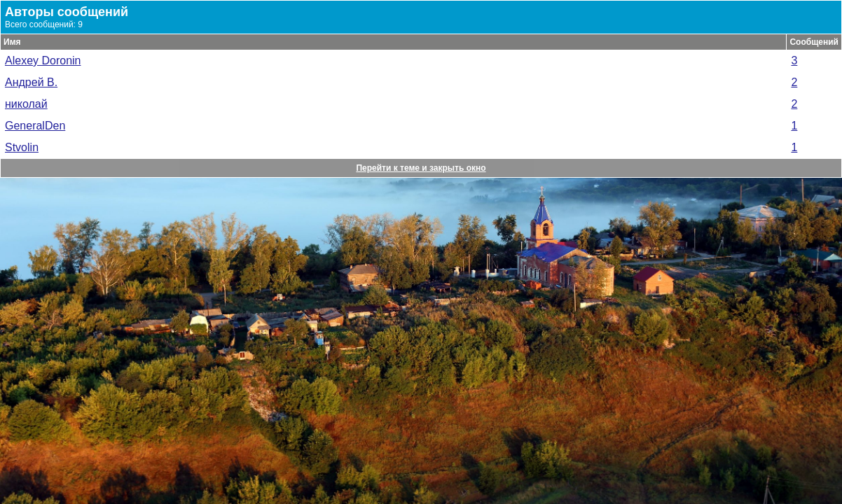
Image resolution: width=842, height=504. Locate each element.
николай (26, 104)
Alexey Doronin (43, 61)
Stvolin (22, 147)
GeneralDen (35, 126)
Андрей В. (31, 82)
